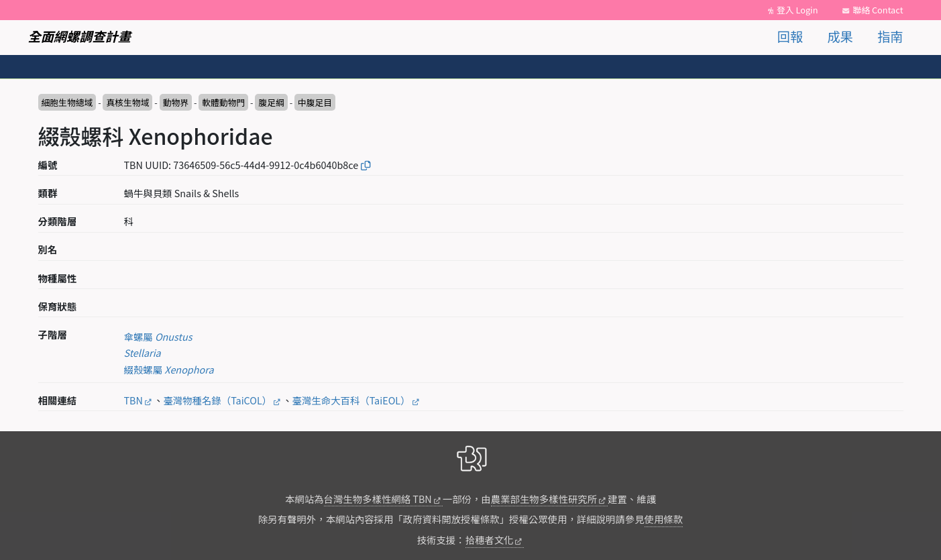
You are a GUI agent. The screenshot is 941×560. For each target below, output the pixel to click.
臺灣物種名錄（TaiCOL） (217, 400)
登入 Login (797, 10)
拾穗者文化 (490, 540)
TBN (133, 400)
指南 (890, 36)
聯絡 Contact (878, 10)
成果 (840, 36)
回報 (790, 36)
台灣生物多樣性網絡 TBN (378, 499)
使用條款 (664, 519)
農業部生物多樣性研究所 (544, 499)
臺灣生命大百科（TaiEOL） (351, 400)
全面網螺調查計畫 (80, 36)
